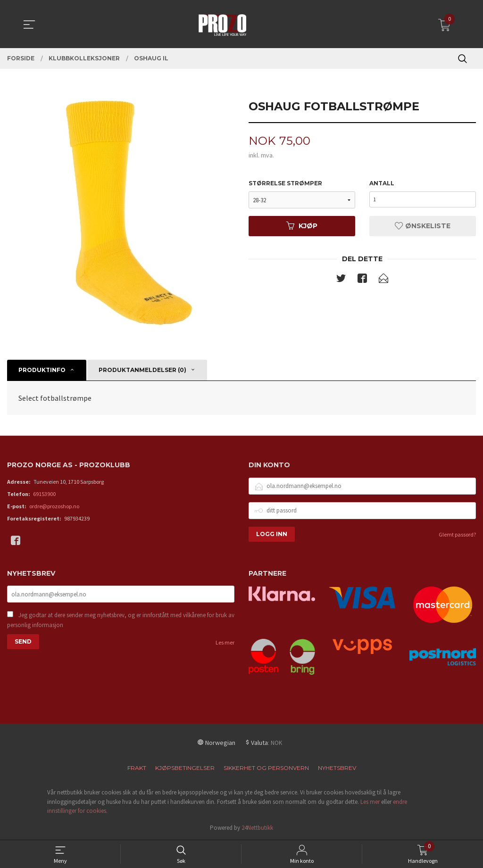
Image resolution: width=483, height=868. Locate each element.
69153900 (44, 494)
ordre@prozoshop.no (54, 506)
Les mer (225, 643)
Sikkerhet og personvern (266, 768)
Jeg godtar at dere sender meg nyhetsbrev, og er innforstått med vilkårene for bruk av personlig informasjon (121, 621)
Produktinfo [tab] (42, 370)
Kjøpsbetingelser (185, 768)
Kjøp (302, 226)
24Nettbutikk (257, 828)
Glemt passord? (457, 534)
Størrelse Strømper (285, 184)
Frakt (137, 768)
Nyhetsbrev (337, 768)
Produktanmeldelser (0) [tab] (142, 370)
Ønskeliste (423, 226)
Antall (382, 184)
